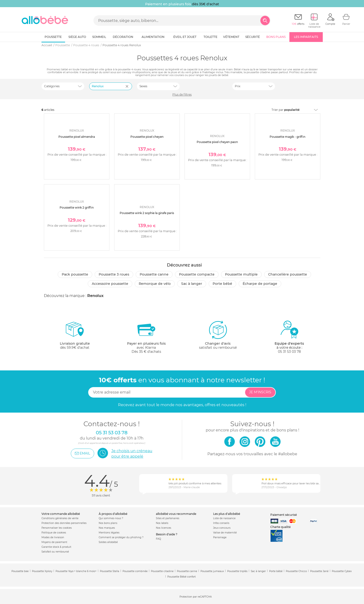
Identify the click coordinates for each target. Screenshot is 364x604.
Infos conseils (221, 523)
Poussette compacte (197, 274)
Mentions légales (109, 533)
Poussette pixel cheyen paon (217, 142)
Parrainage (220, 537)
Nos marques (107, 528)
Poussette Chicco (296, 571)
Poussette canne (154, 274)
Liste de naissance (224, 518)
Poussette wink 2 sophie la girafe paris (147, 213)
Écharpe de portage (260, 284)
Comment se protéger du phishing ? (121, 537)
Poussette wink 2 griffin (77, 207)
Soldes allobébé (108, 542)
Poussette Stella (110, 571)
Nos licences (164, 528)
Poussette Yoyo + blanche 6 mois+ (76, 571)
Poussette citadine (162, 571)
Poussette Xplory (42, 571)
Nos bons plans (108, 523)
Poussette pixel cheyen (147, 137)
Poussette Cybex (342, 571)
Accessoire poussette (110, 284)
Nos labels (162, 523)
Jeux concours (222, 528)
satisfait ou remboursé (218, 335)
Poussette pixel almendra (77, 137)
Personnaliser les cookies (57, 528)
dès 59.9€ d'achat (75, 337)
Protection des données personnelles (64, 523)
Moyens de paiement (54, 542)
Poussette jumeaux (212, 571)
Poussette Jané (319, 571)
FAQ (158, 539)
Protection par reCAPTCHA (196, 597)
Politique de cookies (54, 533)
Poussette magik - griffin (287, 137)
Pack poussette (75, 274)
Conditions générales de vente (60, 518)
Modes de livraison (53, 537)
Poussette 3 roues (114, 274)
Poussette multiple (241, 274)
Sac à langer (192, 284)
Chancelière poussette (288, 274)
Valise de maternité (225, 533)
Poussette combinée (135, 571)
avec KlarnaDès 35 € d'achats (146, 337)
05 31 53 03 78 (289, 352)
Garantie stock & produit (56, 547)
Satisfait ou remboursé (55, 552)
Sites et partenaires (168, 518)
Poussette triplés (237, 571)
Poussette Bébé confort (182, 577)
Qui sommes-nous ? (111, 518)
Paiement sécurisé (284, 515)
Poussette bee (20, 571)
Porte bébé (222, 284)
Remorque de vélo (155, 284)
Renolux (95, 296)
